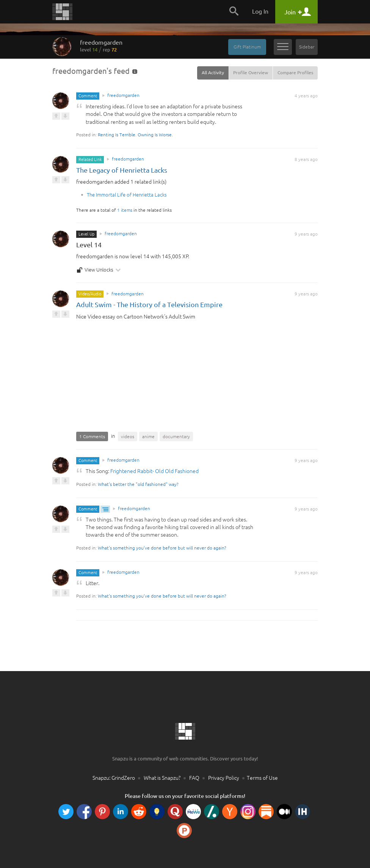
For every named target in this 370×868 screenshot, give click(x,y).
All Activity (212, 73)
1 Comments (92, 436)
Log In (260, 11)
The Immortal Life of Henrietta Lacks (127, 195)
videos (128, 436)
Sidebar (307, 47)
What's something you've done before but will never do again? (162, 548)
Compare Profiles (295, 73)
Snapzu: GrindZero (114, 778)
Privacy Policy (224, 778)
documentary (176, 436)
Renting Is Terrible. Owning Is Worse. (135, 135)
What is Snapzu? (162, 778)
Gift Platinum (247, 47)
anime (148, 436)
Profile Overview (251, 73)
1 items (125, 210)
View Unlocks (99, 270)
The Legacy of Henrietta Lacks (122, 170)
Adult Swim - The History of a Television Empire (149, 304)
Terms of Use (262, 778)
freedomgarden (101, 46)
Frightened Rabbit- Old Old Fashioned (154, 471)
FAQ (194, 778)
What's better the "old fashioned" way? (138, 484)
